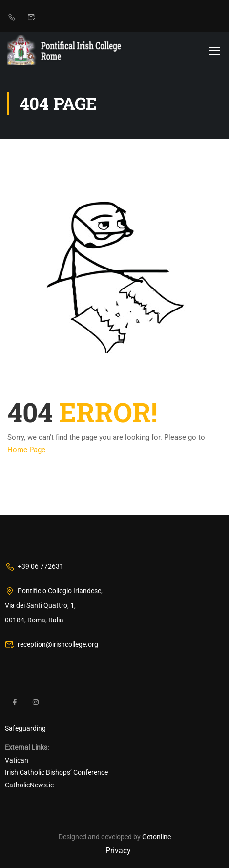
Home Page (26, 450)
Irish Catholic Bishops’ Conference (56, 773)
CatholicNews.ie (29, 785)
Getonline (156, 837)
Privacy (118, 851)
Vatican (17, 760)
